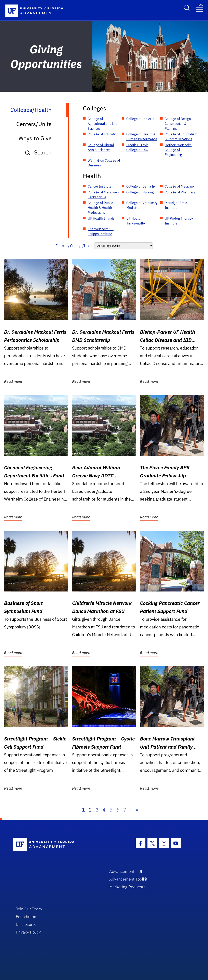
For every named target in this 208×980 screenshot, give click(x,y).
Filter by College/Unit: (74, 246)
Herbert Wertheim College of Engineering (178, 150)
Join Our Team (29, 909)
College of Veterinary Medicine (142, 205)
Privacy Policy (28, 932)
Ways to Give (35, 138)
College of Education (103, 134)
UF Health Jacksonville (136, 221)
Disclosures (26, 924)
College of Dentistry (141, 186)
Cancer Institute (100, 186)
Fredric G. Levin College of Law (137, 147)
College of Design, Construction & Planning (178, 124)
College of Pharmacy (180, 192)
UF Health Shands (101, 218)
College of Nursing (140, 192)
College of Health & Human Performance (142, 137)
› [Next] (131, 810)
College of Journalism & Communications (181, 137)
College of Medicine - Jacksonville (103, 195)
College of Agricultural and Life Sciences (103, 124)
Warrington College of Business (104, 163)
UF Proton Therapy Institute (179, 221)
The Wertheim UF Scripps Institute (101, 231)
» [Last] (137, 810)
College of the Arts (140, 119)
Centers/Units (34, 124)
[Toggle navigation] (200, 7)
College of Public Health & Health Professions (100, 208)
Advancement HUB (126, 871)
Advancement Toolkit (128, 879)
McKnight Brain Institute (176, 205)
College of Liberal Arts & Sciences (101, 147)
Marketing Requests (127, 887)
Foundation (26, 917)
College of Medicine (179, 186)
